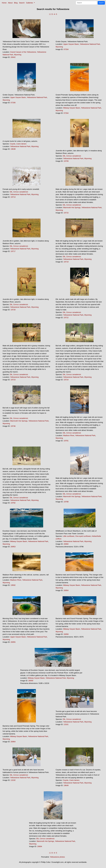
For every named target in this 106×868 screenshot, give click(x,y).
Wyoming (18, 55)
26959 (31, 681)
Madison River (69, 435)
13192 (13, 780)
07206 (13, 103)
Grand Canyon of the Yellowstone (23, 52)
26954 (66, 590)
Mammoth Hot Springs (72, 208)
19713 (13, 197)
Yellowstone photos (57, 857)
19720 (13, 310)
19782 (13, 503)
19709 (66, 161)
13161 (66, 724)
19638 (13, 149)
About (10, 3)
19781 (66, 441)
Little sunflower (69, 536)
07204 (66, 49)
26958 (66, 634)
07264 (66, 113)
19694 (40, 846)
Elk (64, 156)
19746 (13, 426)
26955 (13, 642)
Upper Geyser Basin (71, 44)
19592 (13, 585)
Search (22, 3)
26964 (13, 742)
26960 (66, 544)
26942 (13, 57)
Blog (16, 3)
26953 (13, 547)
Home (4, 3)
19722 (66, 318)
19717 (13, 251)
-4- (54, 14)
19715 (66, 213)
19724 (66, 380)
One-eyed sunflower (83, 536)
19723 (13, 380)
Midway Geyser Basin (72, 108)
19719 (66, 262)
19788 (66, 502)
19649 (66, 785)
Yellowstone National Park (90, 44)
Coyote (13, 144)
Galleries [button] (30, 3)
